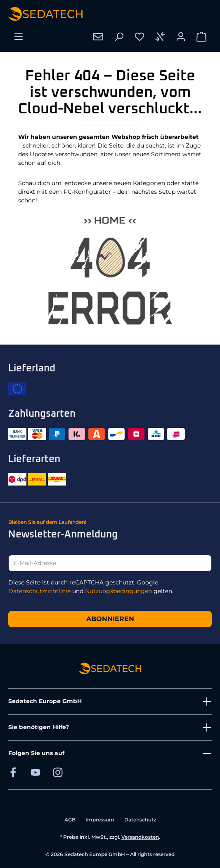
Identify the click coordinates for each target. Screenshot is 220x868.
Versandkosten (140, 837)
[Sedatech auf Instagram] (58, 772)
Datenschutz (140, 820)
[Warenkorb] (201, 37)
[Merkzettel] (140, 37)
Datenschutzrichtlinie (39, 591)
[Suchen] (119, 37)
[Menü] (19, 37)
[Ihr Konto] (181, 37)
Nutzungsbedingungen (118, 591)
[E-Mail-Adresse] (110, 563)
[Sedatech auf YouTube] (35, 772)
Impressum (100, 820)
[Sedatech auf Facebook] (13, 772)
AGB (70, 820)
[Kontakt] (98, 37)
